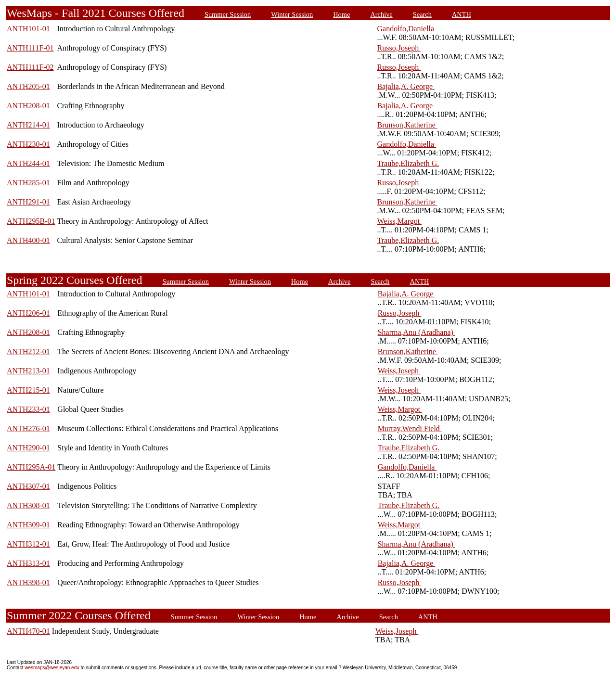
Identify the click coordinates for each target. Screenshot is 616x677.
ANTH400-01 (28, 240)
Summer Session (228, 14)
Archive (381, 14)
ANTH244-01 (28, 163)
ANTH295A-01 (31, 467)
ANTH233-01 (28, 409)
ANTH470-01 (28, 631)
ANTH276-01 (28, 428)
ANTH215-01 (28, 390)
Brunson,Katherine (407, 125)
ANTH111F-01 (30, 48)
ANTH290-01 (28, 448)
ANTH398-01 (28, 582)
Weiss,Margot (400, 221)
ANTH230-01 (28, 144)
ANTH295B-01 (31, 221)
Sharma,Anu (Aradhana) (417, 332)
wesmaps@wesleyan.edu (52, 668)
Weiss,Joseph (399, 371)
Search (422, 14)
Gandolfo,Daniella (407, 29)
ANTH (462, 14)
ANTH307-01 (28, 486)
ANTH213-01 (28, 371)
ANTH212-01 (28, 351)
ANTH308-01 (28, 505)
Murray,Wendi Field (410, 428)
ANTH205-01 (28, 86)
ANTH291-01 (28, 202)
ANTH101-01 (28, 29)
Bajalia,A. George (406, 86)
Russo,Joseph (399, 48)
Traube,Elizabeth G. (408, 163)
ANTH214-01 (28, 125)
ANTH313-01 (28, 563)
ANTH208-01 (28, 106)
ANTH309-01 (28, 525)
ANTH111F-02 (30, 67)
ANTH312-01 (28, 544)
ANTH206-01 (28, 313)
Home (341, 14)
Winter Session (292, 14)
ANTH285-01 (28, 183)
